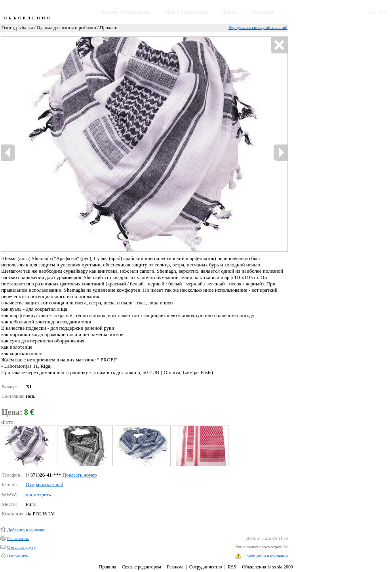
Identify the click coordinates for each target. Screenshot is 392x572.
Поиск (229, 12)
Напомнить (17, 556)
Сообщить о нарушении (266, 556)
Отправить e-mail (45, 484)
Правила (108, 567)
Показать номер (80, 475)
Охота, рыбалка (17, 28)
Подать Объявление (126, 12)
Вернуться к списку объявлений (258, 27)
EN (383, 12)
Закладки (263, 12)
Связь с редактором (142, 567)
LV (372, 12)
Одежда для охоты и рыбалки (67, 28)
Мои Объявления (186, 12)
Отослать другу (21, 547)
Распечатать (18, 538)
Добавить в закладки (26, 530)
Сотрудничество (206, 567)
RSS (232, 567)
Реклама (175, 567)
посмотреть (38, 495)
